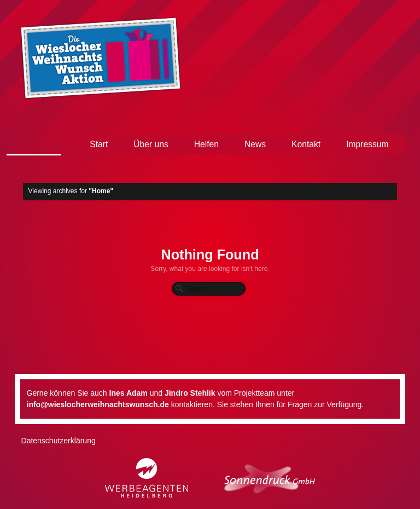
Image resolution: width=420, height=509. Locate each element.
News (255, 144)
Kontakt (306, 144)
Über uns (151, 144)
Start (99, 144)
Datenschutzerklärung (59, 441)
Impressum (367, 144)
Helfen (206, 144)
